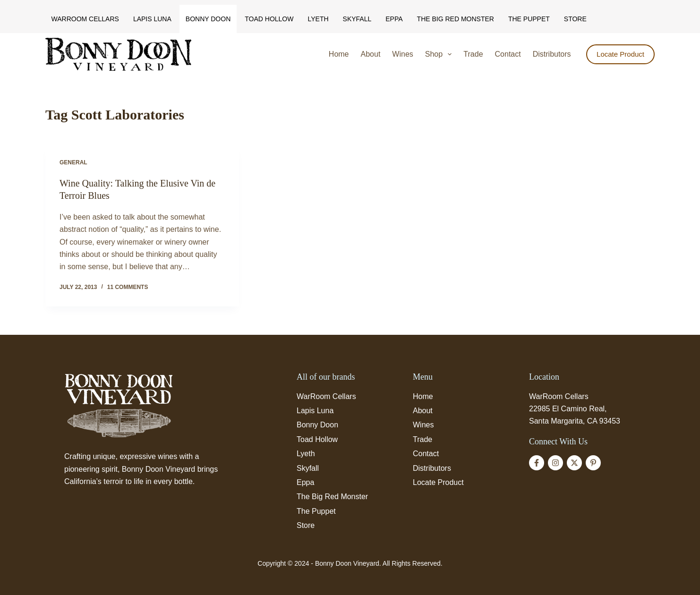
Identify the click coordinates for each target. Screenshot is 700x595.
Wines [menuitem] (402, 54)
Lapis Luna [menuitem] (152, 19)
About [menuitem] (371, 54)
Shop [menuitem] (440, 54)
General (73, 162)
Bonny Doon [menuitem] (208, 19)
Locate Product (620, 54)
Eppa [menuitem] (394, 19)
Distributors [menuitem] (552, 54)
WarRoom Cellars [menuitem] (85, 19)
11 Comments (128, 287)
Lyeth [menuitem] (318, 19)
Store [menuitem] (575, 19)
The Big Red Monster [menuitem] (456, 19)
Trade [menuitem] (473, 54)
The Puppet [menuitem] (529, 19)
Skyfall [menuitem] (357, 19)
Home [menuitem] (339, 54)
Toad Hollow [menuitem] (269, 19)
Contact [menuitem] (508, 54)
